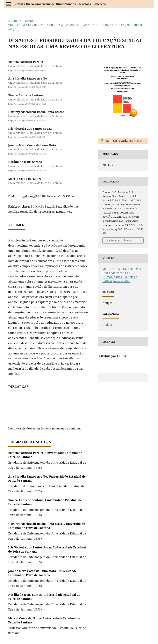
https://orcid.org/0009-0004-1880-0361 (27, 70)
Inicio (13, 21)
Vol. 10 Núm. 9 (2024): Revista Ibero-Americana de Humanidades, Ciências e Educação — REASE (75, 25)
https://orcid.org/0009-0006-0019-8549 (27, 171)
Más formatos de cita (118, 240)
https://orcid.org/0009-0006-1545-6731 (27, 154)
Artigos (107, 325)
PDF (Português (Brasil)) (123, 141)
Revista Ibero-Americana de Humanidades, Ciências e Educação (60, 4)
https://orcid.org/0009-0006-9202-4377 (27, 87)
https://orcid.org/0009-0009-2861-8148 (27, 120)
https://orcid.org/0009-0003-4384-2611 (27, 137)
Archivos (27, 21)
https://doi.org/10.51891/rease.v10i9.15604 (45, 196)
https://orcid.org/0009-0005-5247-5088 (27, 104)
